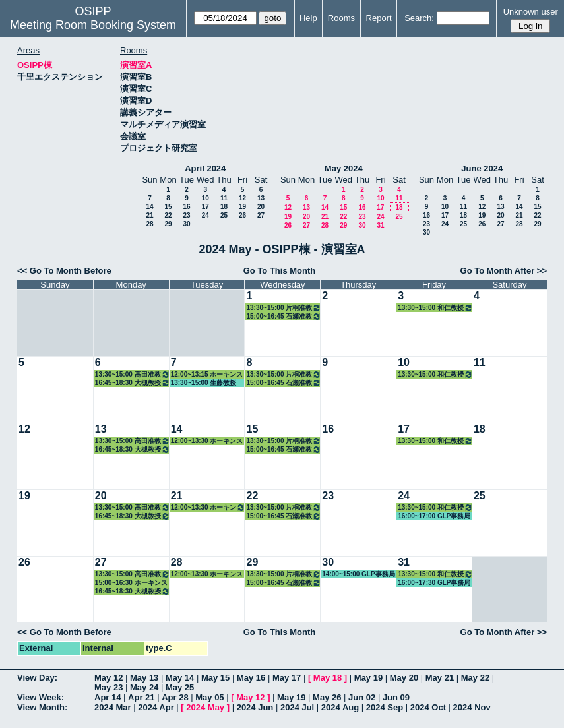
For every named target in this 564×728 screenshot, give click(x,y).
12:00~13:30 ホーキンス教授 (207, 441)
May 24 (144, 687)
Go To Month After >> (504, 271)
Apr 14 (108, 697)
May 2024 (344, 168)
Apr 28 (175, 697)
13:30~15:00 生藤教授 (204, 383)
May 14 (180, 678)
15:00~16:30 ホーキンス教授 (131, 583)
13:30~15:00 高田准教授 (133, 374)
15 (168, 207)
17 (205, 207)
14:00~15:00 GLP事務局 (358, 574)
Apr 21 (141, 697)
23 (186, 215)
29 (168, 224)
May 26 (327, 697)
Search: (419, 18)
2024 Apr (156, 707)
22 (168, 215)
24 (205, 215)
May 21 (440, 678)
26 (242, 215)
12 (242, 198)
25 (224, 215)
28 (149, 224)
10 (205, 198)
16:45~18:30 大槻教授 (133, 383)
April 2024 (205, 168)
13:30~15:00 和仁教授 (435, 308)
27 (261, 215)
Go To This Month (280, 271)
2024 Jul (297, 707)
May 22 (475, 678)
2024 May (205, 707)
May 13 (144, 678)
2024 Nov (472, 707)
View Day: (37, 678)
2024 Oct (428, 707)
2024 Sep (385, 707)
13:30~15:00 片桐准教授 (284, 308)
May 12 (109, 678)
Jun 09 (396, 697)
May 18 (328, 678)
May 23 (109, 687)
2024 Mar (113, 707)
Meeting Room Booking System (93, 25)
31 (380, 225)
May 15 (215, 678)
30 (186, 224)
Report (379, 18)
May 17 (287, 678)
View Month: (42, 707)
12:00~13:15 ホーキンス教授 (207, 375)
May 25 (180, 687)
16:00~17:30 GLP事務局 (434, 583)
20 (261, 207)
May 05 (209, 697)
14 (149, 207)
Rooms (341, 18)
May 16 (251, 678)
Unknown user (531, 12)
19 (242, 207)
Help (308, 18)
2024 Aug (340, 707)
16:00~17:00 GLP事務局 (434, 516)
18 (224, 207)
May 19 (368, 678)
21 (149, 215)
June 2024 (482, 168)
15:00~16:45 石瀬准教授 (284, 316)
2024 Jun (255, 707)
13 (261, 198)
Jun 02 (362, 697)
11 (224, 198)
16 (186, 207)
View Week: (41, 697)
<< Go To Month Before (64, 271)
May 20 (404, 678)
